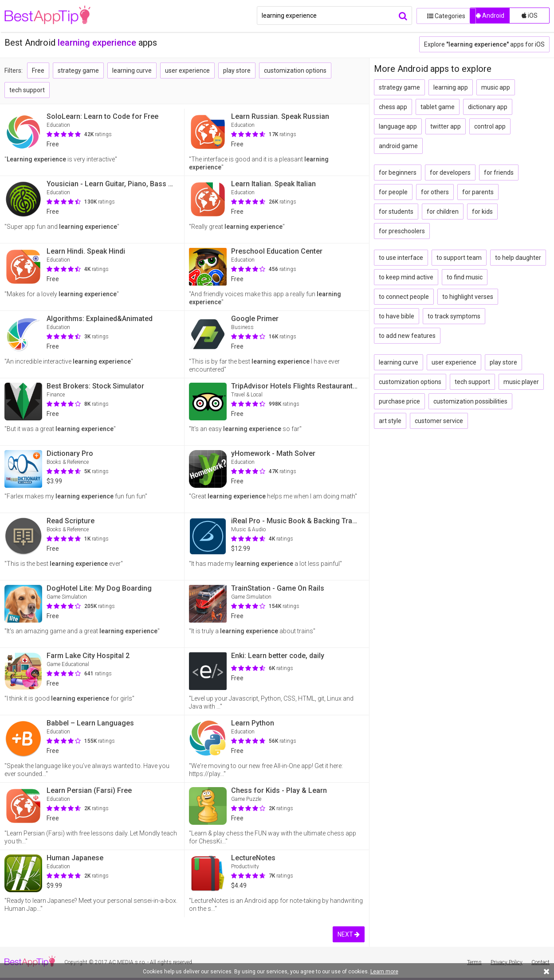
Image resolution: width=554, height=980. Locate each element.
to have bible (397, 316)
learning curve (132, 71)
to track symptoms (454, 316)
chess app (393, 107)
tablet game (438, 107)
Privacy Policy (507, 962)
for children (443, 212)
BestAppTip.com (50, 16)
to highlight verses (468, 297)
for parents (478, 192)
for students (396, 212)
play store (237, 71)
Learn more (384, 972)
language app (398, 126)
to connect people (404, 297)
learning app (451, 87)
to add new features (407, 336)
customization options (295, 71)
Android (490, 16)
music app (496, 87)
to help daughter (518, 258)
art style (390, 421)
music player (521, 382)
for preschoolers (402, 231)
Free (38, 71)
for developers (450, 172)
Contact (540, 962)
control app (490, 126)
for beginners (398, 172)
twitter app (446, 126)
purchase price (399, 401)
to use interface (401, 258)
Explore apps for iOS (484, 44)
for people (393, 192)
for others (435, 192)
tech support (27, 90)
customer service (439, 421)
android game (398, 146)
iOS (530, 16)
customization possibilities (470, 401)
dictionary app (488, 107)
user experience (187, 71)
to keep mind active (406, 277)
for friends (499, 172)
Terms (474, 962)
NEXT (349, 934)
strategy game (78, 71)
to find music (465, 277)
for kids (482, 212)
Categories (441, 16)
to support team (459, 258)
